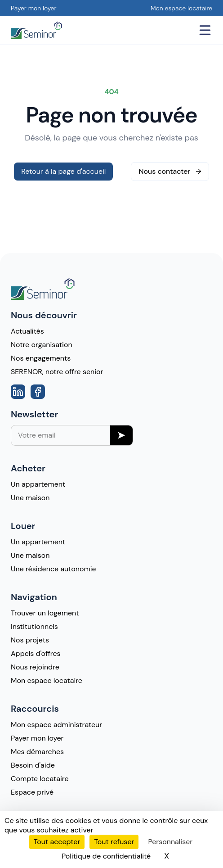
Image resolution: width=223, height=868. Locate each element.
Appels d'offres (36, 653)
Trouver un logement (45, 613)
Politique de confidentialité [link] (106, 856)
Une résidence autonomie (54, 569)
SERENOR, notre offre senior (57, 372)
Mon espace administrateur (56, 725)
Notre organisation (42, 345)
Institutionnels (34, 626)
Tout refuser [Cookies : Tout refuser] (114, 842)
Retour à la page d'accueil (63, 171)
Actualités (27, 331)
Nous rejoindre (35, 667)
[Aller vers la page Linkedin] (18, 392)
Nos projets (30, 640)
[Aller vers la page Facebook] (38, 392)
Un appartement (38, 484)
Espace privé (32, 792)
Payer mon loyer (34, 8)
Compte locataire (40, 779)
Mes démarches (37, 752)
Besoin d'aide (33, 765)
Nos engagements (41, 358)
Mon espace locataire (181, 8)
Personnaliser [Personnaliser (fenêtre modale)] (170, 842)
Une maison (30, 498)
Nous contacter (170, 172)
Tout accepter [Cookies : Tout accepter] (57, 842)
